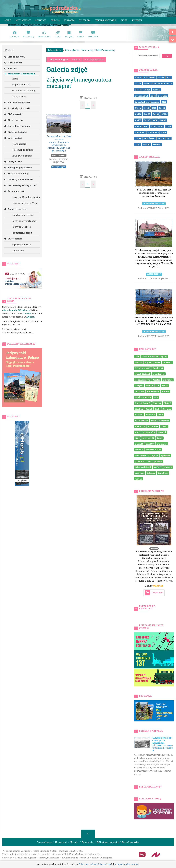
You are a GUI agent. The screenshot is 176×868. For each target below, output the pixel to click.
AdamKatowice (150, 356)
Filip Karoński (142, 368)
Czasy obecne (19, 96)
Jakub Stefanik (143, 374)
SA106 (138, 114)
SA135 (138, 120)
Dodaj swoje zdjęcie (22, 156)
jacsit (160, 438)
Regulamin (88, 842)
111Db (161, 78)
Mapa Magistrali (21, 85)
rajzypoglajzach (143, 467)
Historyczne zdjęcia (23, 150)
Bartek (139, 362)
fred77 (164, 426)
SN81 (146, 126)
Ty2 (169, 138)
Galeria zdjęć (13, 138)
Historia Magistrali (17, 102)
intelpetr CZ (148, 438)
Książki (69, 34)
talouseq (151, 473)
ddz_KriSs (140, 426)
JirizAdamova (143, 380)
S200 (154, 108)
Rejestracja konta (21, 245)
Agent (164, 356)
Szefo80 (139, 415)
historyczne (149, 78)
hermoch (162, 432)
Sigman (167, 409)
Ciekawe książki (16, 132)
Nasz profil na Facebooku (26, 197)
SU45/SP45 (153, 132)
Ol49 (147, 108)
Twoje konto (13, 239)
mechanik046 (142, 455)
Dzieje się (85, 20)
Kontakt (137, 20)
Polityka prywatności (24, 221)
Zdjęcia (55, 20)
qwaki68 (158, 461)
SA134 (164, 114)
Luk (158, 385)
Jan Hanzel (159, 374)
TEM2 (138, 138)
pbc (149, 461)
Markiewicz (153, 391)
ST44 (168, 126)
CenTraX (167, 362)
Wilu (160, 415)
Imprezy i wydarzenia (19, 179)
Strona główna (14, 57)
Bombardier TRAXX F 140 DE (158, 84)
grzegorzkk (149, 432)
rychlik (158, 467)
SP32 (153, 126)
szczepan (140, 473)
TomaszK (150, 415)
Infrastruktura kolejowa (147, 102)
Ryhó (158, 409)
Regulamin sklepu (22, 233)
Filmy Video (13, 162)
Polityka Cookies (21, 227)
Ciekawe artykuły (106, 20)
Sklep (124, 20)
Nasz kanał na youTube (24, 203)
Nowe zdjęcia (19, 144)
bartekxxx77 (142, 420)
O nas (58, 34)
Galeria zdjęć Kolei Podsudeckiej (98, 50)
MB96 (165, 385)
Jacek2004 (158, 368)
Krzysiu (139, 385)
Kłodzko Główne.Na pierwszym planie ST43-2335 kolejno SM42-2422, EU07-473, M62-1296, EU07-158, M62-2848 (154, 313)
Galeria (76, 59)
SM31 (155, 120)
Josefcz (156, 380)
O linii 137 (41, 20)
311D (169, 78)
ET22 (153, 96)
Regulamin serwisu (22, 215)
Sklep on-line (14, 120)
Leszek (149, 385)
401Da (138, 84)
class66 (156, 90)
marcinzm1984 (154, 450)
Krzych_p (168, 380)
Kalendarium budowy (23, 90)
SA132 (156, 114)
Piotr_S (167, 403)
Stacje (15, 79)
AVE (137, 356)
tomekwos (163, 473)
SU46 (164, 132)
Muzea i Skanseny (17, 173)
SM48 (138, 126)
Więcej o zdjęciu (59, 167)
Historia (69, 20)
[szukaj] (148, 56)
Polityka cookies (131, 842)
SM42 (163, 120)
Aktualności (23, 20)
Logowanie (18, 250)
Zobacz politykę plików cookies (95, 864)
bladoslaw (164, 420)
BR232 (147, 90)
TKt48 (161, 138)
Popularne (44, 34)
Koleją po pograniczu (18, 168)
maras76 (139, 450)
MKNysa (140, 391)
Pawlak (157, 403)
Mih (156, 397)
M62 (164, 102)
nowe (138, 78)
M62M (138, 108)
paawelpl (140, 461)
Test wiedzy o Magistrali (20, 185)
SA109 (147, 114)
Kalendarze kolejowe (18, 126)
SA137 (147, 120)
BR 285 (138, 90)
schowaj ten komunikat (127, 864)
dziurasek (153, 426)
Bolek (157, 362)
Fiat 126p (163, 96)
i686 (137, 438)
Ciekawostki (13, 114)
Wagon (147, 144)
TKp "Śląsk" (149, 138)
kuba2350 (150, 444)
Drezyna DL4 (142, 96)
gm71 (138, 432)
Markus (165, 391)
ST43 (161, 126)
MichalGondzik (143, 397)
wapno (139, 479)
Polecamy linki (15, 191)
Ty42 (138, 144)
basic (153, 420)
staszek (168, 467)
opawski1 (165, 455)
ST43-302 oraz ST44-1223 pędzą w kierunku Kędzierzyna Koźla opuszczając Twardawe (154, 186)
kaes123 (139, 444)
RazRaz (139, 409)
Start (8, 20)
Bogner (148, 362)
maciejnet (162, 444)
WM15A (157, 144)
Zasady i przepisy (16, 209)
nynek (155, 455)
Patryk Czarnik (143, 403)
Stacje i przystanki (94, 59)
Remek (149, 409)
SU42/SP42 (140, 132)
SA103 (162, 108)
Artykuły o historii (17, 108)
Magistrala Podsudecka (20, 74)
